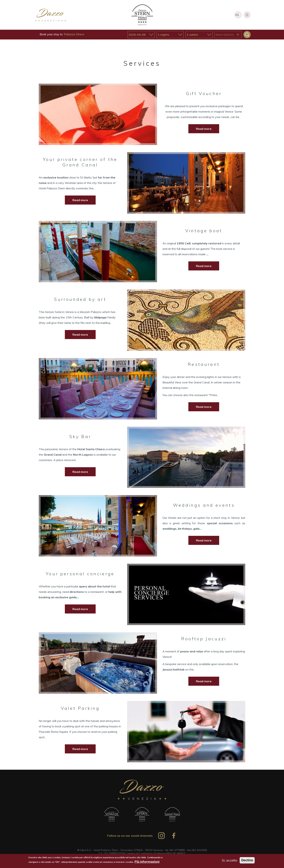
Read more (204, 129)
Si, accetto (230, 860)
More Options (225, 35)
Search (247, 35)
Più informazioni (147, 862)
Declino (247, 860)
